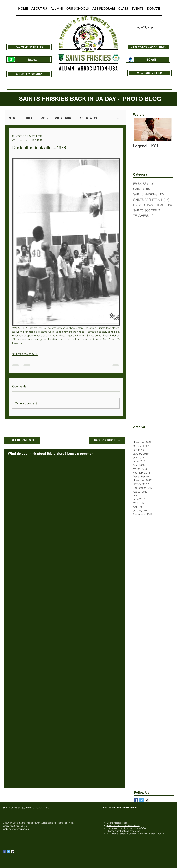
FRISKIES (29, 118)
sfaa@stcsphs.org (18, 826)
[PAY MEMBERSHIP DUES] (29, 47)
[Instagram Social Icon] (13, 852)
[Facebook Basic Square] (136, 800)
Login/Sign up (144, 27)
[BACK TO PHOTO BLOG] (107, 440)
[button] (39, 10)
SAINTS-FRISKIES (63, 118)
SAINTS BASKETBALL (89, 118)
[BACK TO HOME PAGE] (22, 440)
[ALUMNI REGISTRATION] (29, 74)
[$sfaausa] (32, 60)
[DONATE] (152, 59)
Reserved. (69, 823)
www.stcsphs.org (20, 829)
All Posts (13, 118)
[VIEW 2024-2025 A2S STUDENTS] (148, 47)
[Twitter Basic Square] (142, 800)
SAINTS (44, 118)
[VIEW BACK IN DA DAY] (150, 73)
